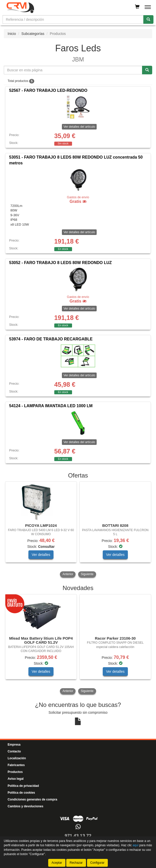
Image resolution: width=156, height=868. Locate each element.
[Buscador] (73, 19)
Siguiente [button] (87, 574)
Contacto (14, 751)
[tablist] (78, 530)
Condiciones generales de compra (32, 799)
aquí (136, 845)
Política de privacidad (23, 786)
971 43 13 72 (78, 836)
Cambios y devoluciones (25, 806)
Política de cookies (21, 793)
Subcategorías (33, 34)
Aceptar (57, 863)
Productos (15, 772)
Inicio (12, 34)
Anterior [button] (68, 574)
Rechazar (76, 863)
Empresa (14, 745)
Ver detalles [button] (41, 555)
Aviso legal (16, 779)
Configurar (97, 863)
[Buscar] (148, 19)
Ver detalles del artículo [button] (79, 127)
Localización (17, 758)
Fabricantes (16, 765)
